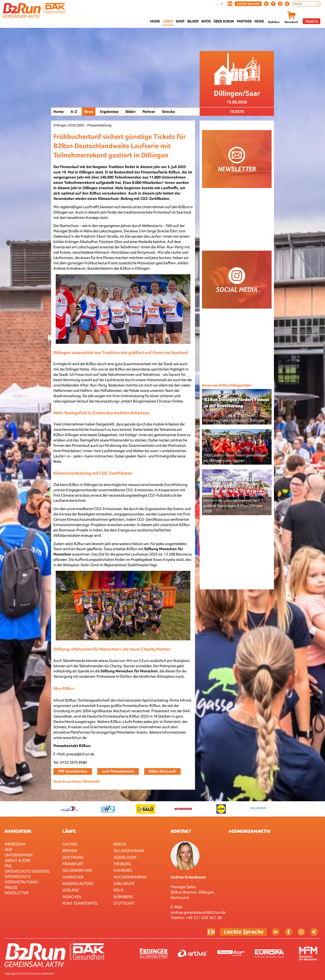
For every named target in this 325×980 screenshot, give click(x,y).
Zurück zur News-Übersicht (76, 781)
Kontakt (181, 831)
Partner (149, 112)
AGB (8, 849)
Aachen (70, 844)
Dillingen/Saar (129, 851)
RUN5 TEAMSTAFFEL (80, 903)
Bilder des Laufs (162, 771)
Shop (180, 21)
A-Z (74, 112)
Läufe (69, 831)
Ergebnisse (109, 112)
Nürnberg (123, 897)
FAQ (8, 866)
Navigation (18, 831)
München (72, 897)
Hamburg (123, 870)
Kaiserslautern (78, 883)
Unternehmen (19, 855)
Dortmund (73, 857)
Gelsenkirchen (77, 870)
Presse (11, 887)
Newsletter (17, 893)
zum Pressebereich (118, 771)
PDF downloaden (73, 771)
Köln (119, 890)
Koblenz (71, 890)
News (259, 21)
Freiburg (122, 864)
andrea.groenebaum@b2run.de (198, 912)
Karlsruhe (124, 883)
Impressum (15, 844)
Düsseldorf (125, 857)
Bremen (70, 851)
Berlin (120, 844)
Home (155, 21)
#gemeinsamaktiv (249, 831)
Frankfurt (73, 864)
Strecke (169, 112)
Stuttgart (124, 903)
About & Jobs (18, 860)
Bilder (193, 21)
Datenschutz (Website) (27, 871)
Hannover (73, 877)
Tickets (312, 21)
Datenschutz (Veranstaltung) (21, 879)
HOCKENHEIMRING (130, 877)
